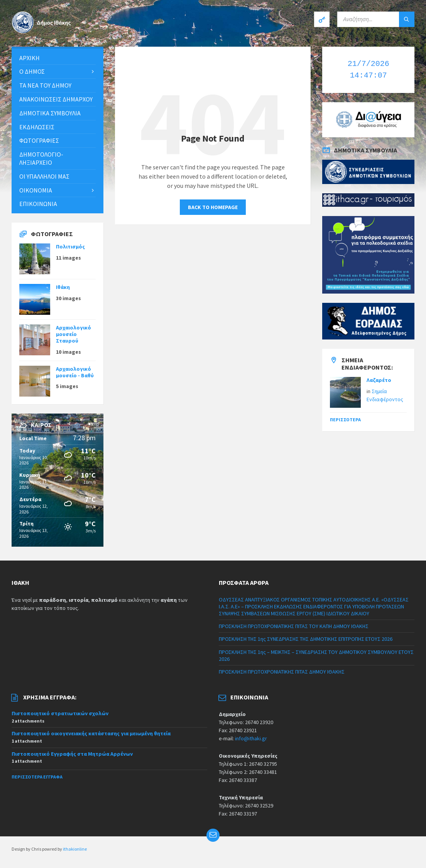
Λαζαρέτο (379, 380)
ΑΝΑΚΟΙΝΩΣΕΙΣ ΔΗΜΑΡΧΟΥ (56, 99)
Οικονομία (36, 190)
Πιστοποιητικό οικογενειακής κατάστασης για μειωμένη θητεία (91, 733)
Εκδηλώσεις (37, 127)
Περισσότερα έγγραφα (37, 777)
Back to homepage (213, 207)
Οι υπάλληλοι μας (44, 176)
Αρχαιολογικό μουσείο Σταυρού (74, 334)
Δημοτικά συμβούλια (50, 113)
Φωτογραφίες (39, 140)
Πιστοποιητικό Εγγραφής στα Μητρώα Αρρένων (72, 754)
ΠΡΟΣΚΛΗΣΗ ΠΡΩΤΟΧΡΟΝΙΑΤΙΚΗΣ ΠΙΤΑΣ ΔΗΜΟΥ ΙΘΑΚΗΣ (282, 672)
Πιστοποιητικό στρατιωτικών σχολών (60, 713)
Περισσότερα (345, 420)
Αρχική (30, 58)
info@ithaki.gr (251, 738)
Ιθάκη (63, 287)
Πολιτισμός (70, 247)
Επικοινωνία (38, 204)
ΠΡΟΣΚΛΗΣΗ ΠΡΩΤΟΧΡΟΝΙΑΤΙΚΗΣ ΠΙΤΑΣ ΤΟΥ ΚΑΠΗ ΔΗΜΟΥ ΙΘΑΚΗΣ (294, 626)
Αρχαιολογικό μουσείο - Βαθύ (75, 372)
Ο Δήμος (32, 71)
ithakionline (75, 849)
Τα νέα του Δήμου (45, 85)
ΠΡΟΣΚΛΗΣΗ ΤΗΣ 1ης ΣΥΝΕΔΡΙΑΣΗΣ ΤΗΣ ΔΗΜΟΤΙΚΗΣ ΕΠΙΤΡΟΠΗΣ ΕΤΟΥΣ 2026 (306, 639)
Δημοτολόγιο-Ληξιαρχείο (41, 158)
